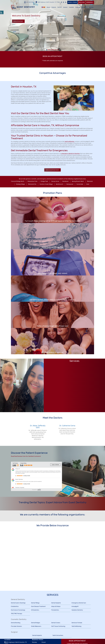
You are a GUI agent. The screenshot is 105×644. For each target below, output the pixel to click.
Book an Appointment (52, 170)
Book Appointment (18, 21)
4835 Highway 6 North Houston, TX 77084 (48, 2)
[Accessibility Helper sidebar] (2, 12)
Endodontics (15, 607)
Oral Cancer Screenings (18, 610)
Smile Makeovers (36, 626)
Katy (88, 184)
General (65, 7)
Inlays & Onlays (56, 607)
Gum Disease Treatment (38, 607)
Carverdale (80, 184)
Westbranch (60, 184)
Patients (54, 7)
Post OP (60, 7)
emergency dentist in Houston (71, 154)
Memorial (90, 181)
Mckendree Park (32, 181)
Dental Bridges (36, 623)
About (48, 7)
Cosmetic (71, 7)
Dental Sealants (56, 603)
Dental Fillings (35, 603)
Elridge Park (44, 181)
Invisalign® (75, 607)
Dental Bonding (16, 623)
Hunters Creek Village (46, 184)
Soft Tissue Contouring (58, 626)
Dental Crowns (56, 623)
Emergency (90, 2)
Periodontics (55, 610)
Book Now (82, 2)
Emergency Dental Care (79, 603)
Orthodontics (35, 610)
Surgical (78, 7)
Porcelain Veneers (16, 626)
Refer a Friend (73, 2)
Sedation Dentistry (77, 610)
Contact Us (84, 7)
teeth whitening (69, 142)
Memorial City (32, 184)
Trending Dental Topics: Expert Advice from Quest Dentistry (53, 503)
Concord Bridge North (18, 181)
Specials (91, 7)
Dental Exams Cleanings (18, 603)
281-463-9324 (29, 2)
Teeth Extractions (58, 635)
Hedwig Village (20, 184)
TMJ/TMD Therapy (17, 614)
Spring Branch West (78, 181)
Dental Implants (37, 635)
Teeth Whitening (76, 626)
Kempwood (70, 184)
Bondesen (65, 181)
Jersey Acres (55, 181)
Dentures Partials (77, 623)
